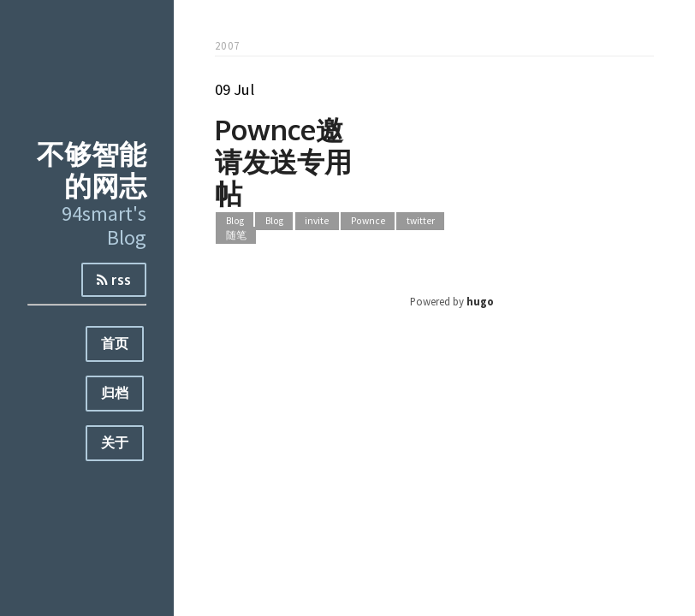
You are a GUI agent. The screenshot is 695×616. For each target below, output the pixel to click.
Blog (235, 221)
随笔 (236, 235)
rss (114, 280)
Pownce (368, 221)
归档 (115, 393)
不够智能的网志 (92, 169)
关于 (115, 442)
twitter (421, 221)
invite (317, 221)
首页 (115, 343)
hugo (480, 301)
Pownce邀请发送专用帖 (283, 161)
